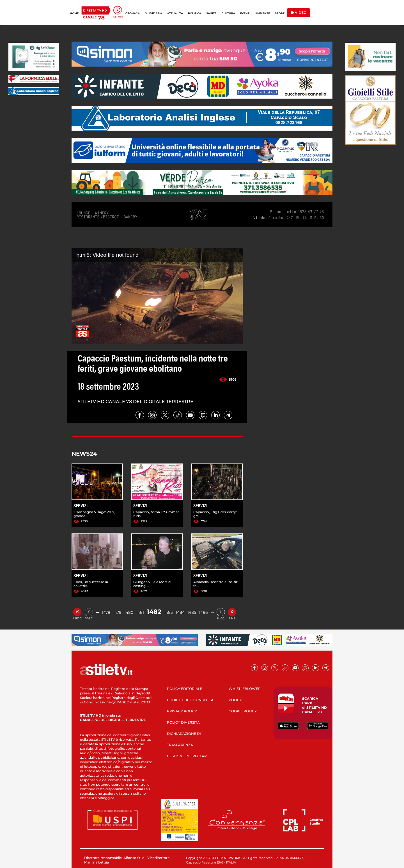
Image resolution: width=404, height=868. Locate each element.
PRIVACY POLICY (182, 711)
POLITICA (195, 13)
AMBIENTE (263, 13)
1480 (129, 612)
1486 (203, 612)
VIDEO (299, 13)
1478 (106, 612)
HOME (74, 13)
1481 (140, 612)
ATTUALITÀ (175, 13)
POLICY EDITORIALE (185, 689)
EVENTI (245, 13)
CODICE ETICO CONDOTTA (190, 700)
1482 (154, 612)
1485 (192, 612)
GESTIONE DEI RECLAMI (188, 756)
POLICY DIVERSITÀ (183, 722)
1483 (168, 612)
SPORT (280, 13)
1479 (117, 612)
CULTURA (228, 13)
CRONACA (133, 13)
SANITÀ (211, 13)
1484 (180, 612)
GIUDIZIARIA (153, 13)
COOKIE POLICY (243, 711)
